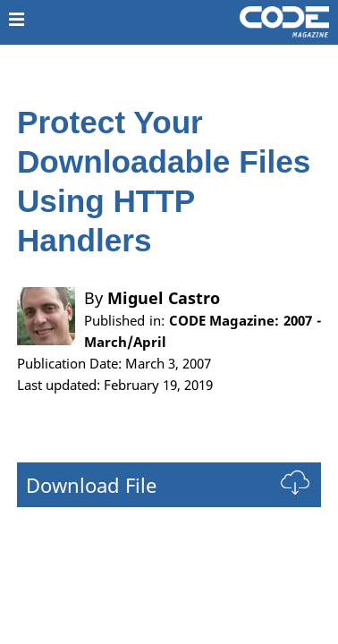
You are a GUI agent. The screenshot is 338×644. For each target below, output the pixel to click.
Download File (91, 485)
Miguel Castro (164, 298)
